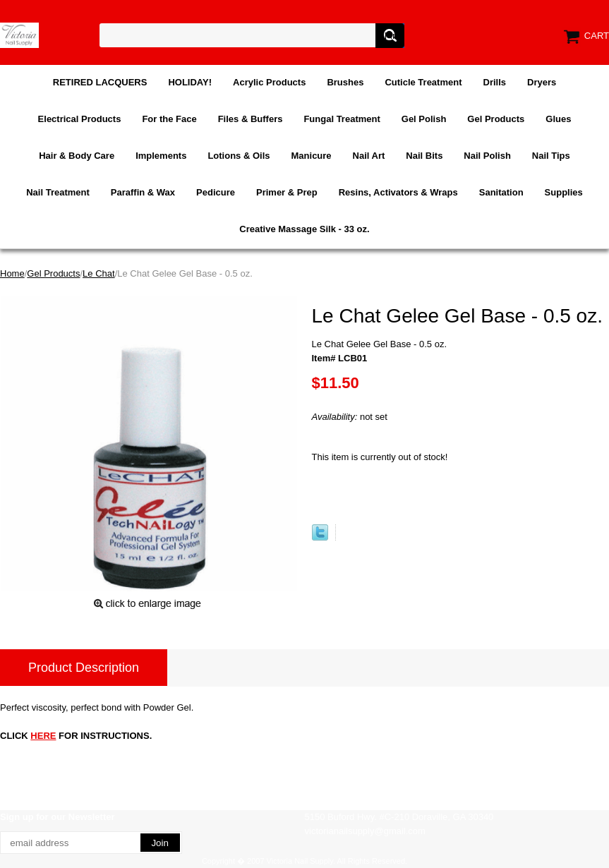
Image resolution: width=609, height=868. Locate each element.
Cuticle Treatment (423, 82)
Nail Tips (551, 156)
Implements (161, 156)
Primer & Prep (287, 192)
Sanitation (501, 192)
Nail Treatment (58, 192)
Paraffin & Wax (143, 192)
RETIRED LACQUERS (100, 82)
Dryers (542, 82)
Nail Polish (487, 156)
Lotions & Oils (239, 156)
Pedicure (216, 192)
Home (12, 273)
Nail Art (369, 156)
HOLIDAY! (190, 82)
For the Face (169, 119)
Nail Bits (424, 156)
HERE (43, 736)
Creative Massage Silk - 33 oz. (304, 229)
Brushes (345, 82)
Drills (495, 82)
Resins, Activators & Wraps (398, 192)
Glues (558, 119)
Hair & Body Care (77, 156)
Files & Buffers (251, 119)
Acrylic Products (269, 82)
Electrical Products (80, 119)
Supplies (564, 192)
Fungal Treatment (342, 119)
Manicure (312, 156)
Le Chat (99, 273)
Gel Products (496, 119)
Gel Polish (424, 119)
